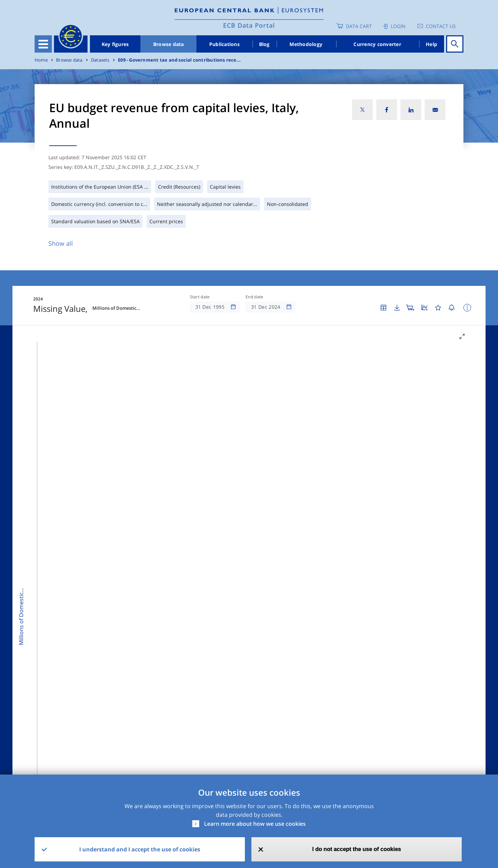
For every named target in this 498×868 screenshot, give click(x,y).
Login (398, 26)
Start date (200, 297)
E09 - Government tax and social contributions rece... (179, 60)
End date (255, 297)
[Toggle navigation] (43, 44)
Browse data (169, 44)
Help (431, 44)
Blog (264, 44)
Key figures (115, 44)
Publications (224, 44)
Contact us (441, 26)
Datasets (100, 60)
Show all (61, 243)
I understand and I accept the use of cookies (140, 849)
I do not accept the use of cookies (357, 849)
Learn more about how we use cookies (255, 824)
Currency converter (377, 44)
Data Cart (359, 26)
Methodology (306, 44)
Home (41, 60)
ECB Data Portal (249, 25)
